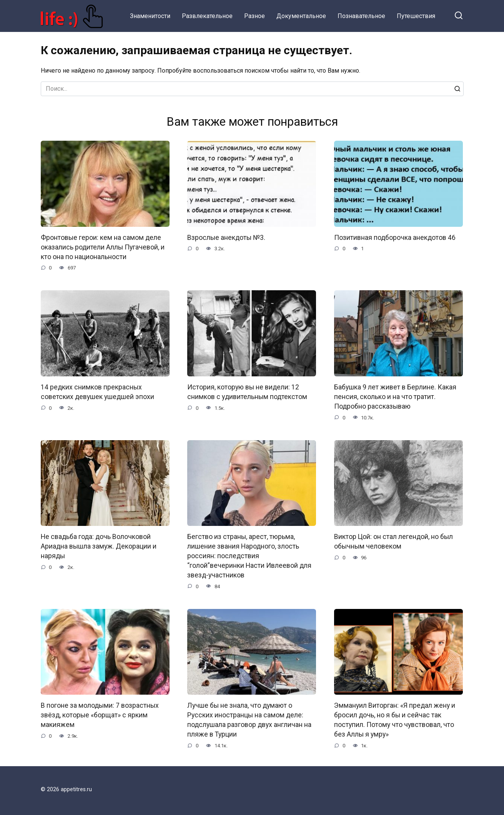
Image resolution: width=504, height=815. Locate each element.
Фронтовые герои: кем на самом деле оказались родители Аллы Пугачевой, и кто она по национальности (103, 247)
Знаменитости (150, 16)
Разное (254, 16)
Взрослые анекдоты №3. (226, 238)
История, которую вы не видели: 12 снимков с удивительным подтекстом (247, 392)
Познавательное (361, 16)
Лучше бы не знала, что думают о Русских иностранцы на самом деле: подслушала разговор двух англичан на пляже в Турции (249, 719)
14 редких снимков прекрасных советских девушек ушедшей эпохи (97, 392)
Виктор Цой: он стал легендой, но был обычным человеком (393, 541)
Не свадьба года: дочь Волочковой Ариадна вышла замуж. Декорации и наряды (99, 545)
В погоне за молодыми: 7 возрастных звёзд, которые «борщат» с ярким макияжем (100, 714)
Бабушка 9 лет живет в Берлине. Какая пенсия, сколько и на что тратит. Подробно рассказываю (395, 396)
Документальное (301, 16)
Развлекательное (207, 16)
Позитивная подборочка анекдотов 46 (395, 238)
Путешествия (416, 16)
